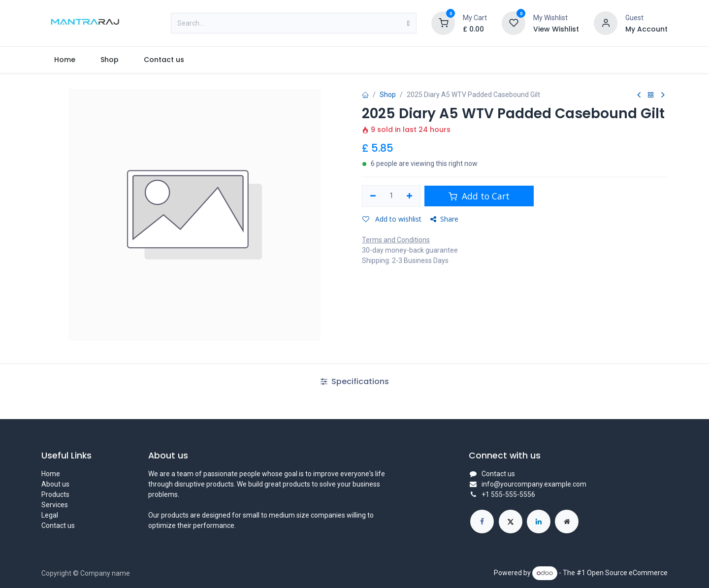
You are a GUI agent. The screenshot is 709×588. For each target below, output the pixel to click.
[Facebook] (482, 522)
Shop (388, 95)
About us (55, 484)
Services (55, 505)
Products (55, 494)
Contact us (58, 525)
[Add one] (410, 196)
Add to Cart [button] (479, 196)
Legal (50, 515)
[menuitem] (64, 60)
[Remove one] (373, 196)
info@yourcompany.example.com (534, 484)
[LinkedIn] (539, 522)
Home (51, 474)
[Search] (408, 23)
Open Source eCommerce (627, 573)
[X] (511, 522)
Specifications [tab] (355, 381)
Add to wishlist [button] (392, 219)
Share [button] (444, 219)
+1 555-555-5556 (508, 494)
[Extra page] (567, 522)
